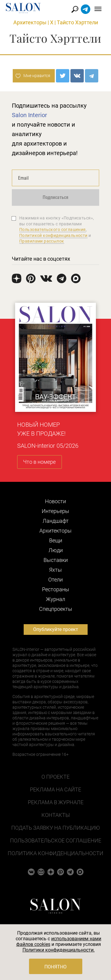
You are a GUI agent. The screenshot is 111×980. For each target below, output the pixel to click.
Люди (56, 550)
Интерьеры (55, 511)
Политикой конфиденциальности (53, 235)
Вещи (56, 540)
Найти (75, 9)
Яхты (55, 570)
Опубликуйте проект (56, 629)
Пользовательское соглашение (56, 840)
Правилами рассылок (42, 241)
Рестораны (56, 589)
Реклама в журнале (56, 802)
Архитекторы (30, 22)
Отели (55, 580)
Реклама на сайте (55, 789)
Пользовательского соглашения (53, 230)
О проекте (55, 777)
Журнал (55, 599)
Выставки (56, 560)
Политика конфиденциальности (55, 853)
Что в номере (39, 462)
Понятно (55, 967)
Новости (55, 501)
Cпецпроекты (56, 609)
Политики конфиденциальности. (59, 950)
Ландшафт (56, 521)
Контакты (56, 815)
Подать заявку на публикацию (55, 828)
